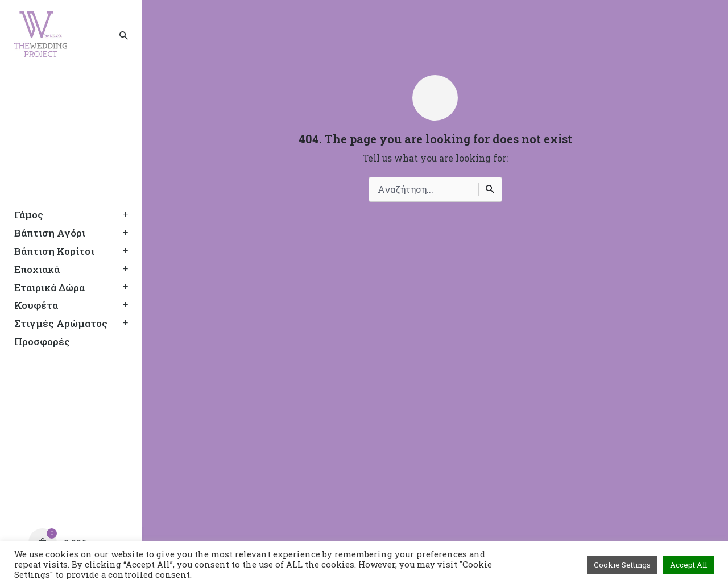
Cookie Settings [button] (622, 565)
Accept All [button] (688, 565)
